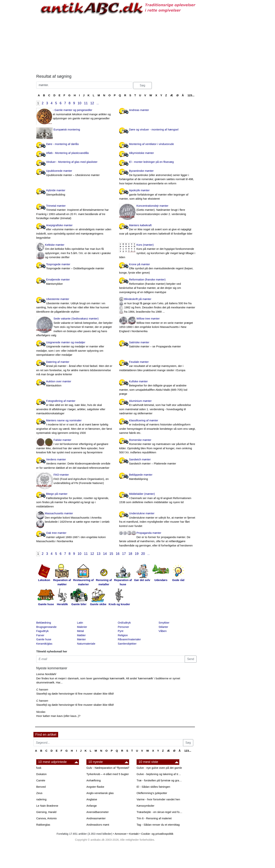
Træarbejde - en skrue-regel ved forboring (160, 812)
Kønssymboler (145, 806)
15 (111, 554)
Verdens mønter (75, 464)
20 (143, 554)
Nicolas (41, 712)
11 (86, 103)
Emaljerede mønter (75, 282)
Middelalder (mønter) (158, 498)
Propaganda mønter (158, 539)
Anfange (92, 806)
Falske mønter (75, 446)
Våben (162, 631)
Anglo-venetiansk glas (100, 793)
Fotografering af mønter (75, 407)
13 (98, 554)
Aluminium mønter (158, 407)
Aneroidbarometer (98, 812)
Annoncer (121, 834)
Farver (40, 635)
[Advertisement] (18, 56)
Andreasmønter (96, 818)
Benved (41, 787)
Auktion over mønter (75, 384)
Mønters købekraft (158, 230)
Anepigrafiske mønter (75, 232)
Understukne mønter (158, 520)
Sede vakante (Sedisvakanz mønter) (75, 327)
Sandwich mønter (158, 462)
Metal (80, 631)
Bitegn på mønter (75, 500)
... (98, 103)
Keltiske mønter (75, 251)
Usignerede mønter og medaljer (75, 349)
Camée (41, 780)
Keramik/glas (44, 644)
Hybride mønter (75, 193)
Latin (80, 623)
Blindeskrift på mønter (158, 306)
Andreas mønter (139, 110)
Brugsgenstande (46, 627)
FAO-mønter (75, 479)
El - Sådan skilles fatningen (153, 787)
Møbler (81, 635)
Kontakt (134, 834)
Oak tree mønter (75, 537)
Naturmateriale (86, 644)
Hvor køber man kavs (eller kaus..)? (58, 716)
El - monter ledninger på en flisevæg (151, 162)
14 (105, 554)
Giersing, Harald (46, 812)
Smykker (164, 623)
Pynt (121, 631)
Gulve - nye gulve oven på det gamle (159, 768)
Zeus (39, 793)
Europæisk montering (67, 129)
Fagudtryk (42, 631)
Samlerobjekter (127, 644)
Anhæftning (94, 780)
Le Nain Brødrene (47, 806)
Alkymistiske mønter (141, 153)
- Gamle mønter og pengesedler (75, 114)
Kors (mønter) (158, 251)
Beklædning (44, 623)
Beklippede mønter (158, 477)
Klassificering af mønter (158, 427)
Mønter (81, 639)
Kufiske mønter (158, 388)
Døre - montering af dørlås (62, 144)
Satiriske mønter (158, 345)
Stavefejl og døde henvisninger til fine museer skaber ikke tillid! (75, 694)
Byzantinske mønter (158, 177)
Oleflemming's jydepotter (152, 793)
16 (118, 554)
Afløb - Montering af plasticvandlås (67, 153)
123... (191, 95)
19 (137, 554)
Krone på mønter (158, 269)
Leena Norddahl (46, 674)
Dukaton (41, 774)
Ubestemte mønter (75, 306)
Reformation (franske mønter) (158, 286)
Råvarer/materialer (129, 639)
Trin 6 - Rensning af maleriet (154, 818)
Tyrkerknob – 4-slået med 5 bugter (108, 774)
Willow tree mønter (158, 325)
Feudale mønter (158, 366)
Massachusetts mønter (75, 518)
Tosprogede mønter (75, 267)
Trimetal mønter (75, 212)
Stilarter (163, 627)
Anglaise (92, 799)
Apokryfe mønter (158, 195)
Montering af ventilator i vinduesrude (151, 144)
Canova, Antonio (46, 818)
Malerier (82, 627)
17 (124, 554)
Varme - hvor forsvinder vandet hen (158, 799)
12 (92, 103)
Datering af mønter (75, 368)
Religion (123, 635)
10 (80, 103)
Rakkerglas (43, 825)
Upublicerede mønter (75, 173)
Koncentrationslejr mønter (158, 210)
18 (130, 554)
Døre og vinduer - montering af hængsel (154, 129)
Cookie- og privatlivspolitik (157, 834)
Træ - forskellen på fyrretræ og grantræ (160, 780)
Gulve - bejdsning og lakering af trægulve (160, 774)
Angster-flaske (95, 787)
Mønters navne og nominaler (75, 427)
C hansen (42, 689)
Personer (123, 627)
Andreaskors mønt (98, 825)
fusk (39, 768)
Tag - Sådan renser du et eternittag (158, 825)
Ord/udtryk (124, 623)
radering (41, 799)
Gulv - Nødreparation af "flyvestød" (108, 768)
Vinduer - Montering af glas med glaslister (72, 162)
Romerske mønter (158, 446)
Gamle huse (44, 639)
